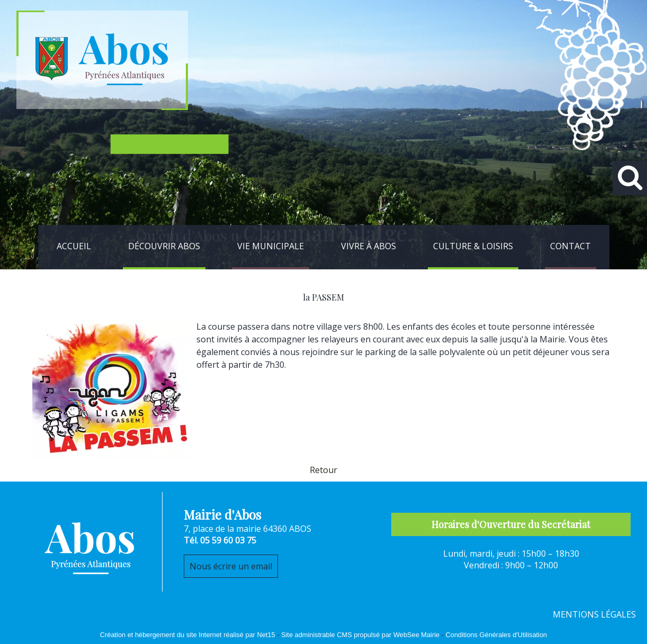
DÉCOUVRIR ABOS (164, 246)
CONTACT (570, 246)
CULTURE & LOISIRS (473, 246)
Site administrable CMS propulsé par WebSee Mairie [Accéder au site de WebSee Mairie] (360, 635)
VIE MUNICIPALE (271, 246)
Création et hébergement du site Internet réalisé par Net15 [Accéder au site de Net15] (188, 635)
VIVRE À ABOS (369, 246)
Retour (323, 470)
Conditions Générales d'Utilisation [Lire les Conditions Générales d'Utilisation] (497, 635)
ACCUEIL (74, 246)
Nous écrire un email (231, 566)
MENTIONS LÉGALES (594, 614)
